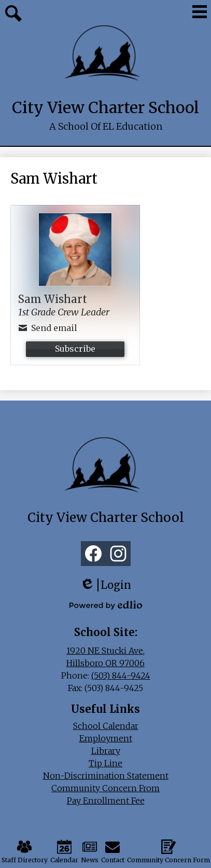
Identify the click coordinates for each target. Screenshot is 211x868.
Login (105, 585)
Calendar (64, 852)
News (90, 852)
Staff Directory (25, 852)
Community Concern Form (168, 852)
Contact (113, 852)
